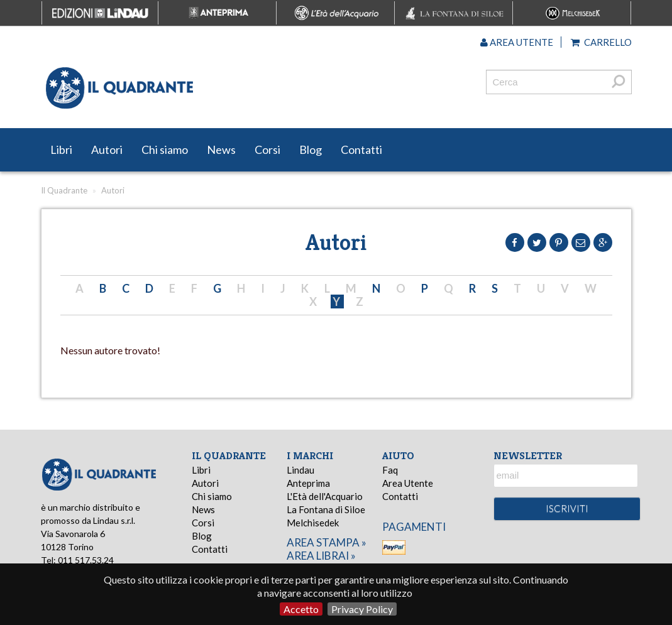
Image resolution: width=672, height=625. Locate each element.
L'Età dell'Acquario (325, 496)
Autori (107, 149)
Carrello (601, 42)
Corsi (267, 149)
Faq (390, 470)
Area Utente (408, 483)
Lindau (300, 470)
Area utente (517, 42)
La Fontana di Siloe (326, 509)
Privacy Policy (362, 609)
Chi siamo (165, 149)
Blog (311, 149)
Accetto (301, 609)
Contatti (361, 149)
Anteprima (308, 483)
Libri (61, 149)
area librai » (321, 556)
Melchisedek (313, 523)
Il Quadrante (64, 190)
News (221, 149)
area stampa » (327, 542)
